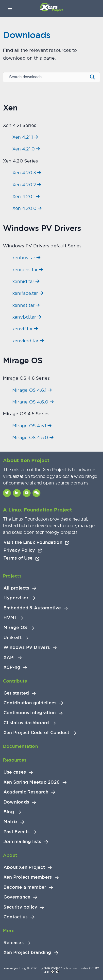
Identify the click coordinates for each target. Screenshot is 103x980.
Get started (16, 693)
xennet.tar (26, 305)
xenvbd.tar (27, 317)
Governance (17, 897)
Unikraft (13, 638)
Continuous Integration (30, 713)
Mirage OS (15, 628)
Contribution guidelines (30, 703)
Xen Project (53, 968)
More (9, 931)
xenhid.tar (26, 281)
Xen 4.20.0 (27, 208)
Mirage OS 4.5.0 (33, 437)
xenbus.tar (26, 258)
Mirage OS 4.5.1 (32, 426)
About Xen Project (24, 867)
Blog (9, 812)
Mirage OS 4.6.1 (32, 390)
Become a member (25, 887)
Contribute (15, 681)
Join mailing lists (22, 842)
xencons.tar (28, 270)
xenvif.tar (25, 329)
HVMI (10, 618)
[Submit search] (92, 77)
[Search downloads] (45, 77)
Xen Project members (28, 877)
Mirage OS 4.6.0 (33, 402)
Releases (14, 943)
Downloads (16, 802)
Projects (12, 576)
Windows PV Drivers (27, 647)
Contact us (16, 917)
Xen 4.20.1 (26, 196)
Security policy (20, 907)
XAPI (9, 658)
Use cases (15, 772)
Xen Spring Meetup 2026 (32, 782)
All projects (16, 588)
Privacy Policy (23, 550)
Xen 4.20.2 (27, 185)
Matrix (10, 822)
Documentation (20, 746)
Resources (15, 760)
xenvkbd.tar (28, 341)
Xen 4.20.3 (27, 173)
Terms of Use (21, 558)
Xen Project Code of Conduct (36, 733)
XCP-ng (12, 667)
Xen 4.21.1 (25, 137)
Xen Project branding (27, 953)
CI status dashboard (26, 723)
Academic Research (26, 792)
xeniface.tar (28, 293)
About (10, 855)
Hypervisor (16, 598)
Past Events (17, 832)
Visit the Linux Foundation (36, 542)
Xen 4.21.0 (26, 149)
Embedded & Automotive (32, 608)
